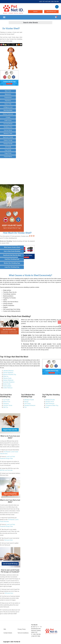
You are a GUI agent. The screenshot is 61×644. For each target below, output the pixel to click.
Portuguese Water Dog (52, 405)
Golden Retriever (8, 388)
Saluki (47, 407)
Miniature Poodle (29, 400)
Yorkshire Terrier (8, 405)
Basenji (26, 402)
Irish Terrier (27, 403)
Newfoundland (7, 386)
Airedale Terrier (50, 402)
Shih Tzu (6, 407)
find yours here (8, 540)
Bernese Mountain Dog (10, 374)
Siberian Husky (7, 378)
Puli (25, 407)
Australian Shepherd (9, 382)
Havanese (6, 403)
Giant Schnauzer (50, 403)
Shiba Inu (6, 376)
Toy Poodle (6, 400)
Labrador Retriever (8, 371)
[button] (4, 17)
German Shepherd (8, 373)
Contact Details (8, 633)
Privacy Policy (22, 629)
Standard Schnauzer (30, 405)
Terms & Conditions (23, 633)
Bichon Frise (7, 402)
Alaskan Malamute (8, 380)
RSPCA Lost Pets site (6, 470)
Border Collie (7, 384)
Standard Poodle (50, 400)
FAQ (5, 629)
